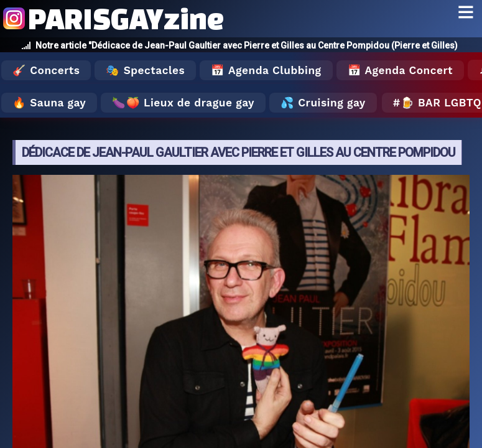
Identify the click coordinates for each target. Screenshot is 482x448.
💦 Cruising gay (323, 103)
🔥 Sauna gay (49, 103)
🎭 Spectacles (145, 70)
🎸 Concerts (46, 70)
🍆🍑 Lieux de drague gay (183, 103)
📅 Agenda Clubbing (266, 70)
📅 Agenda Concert (400, 70)
